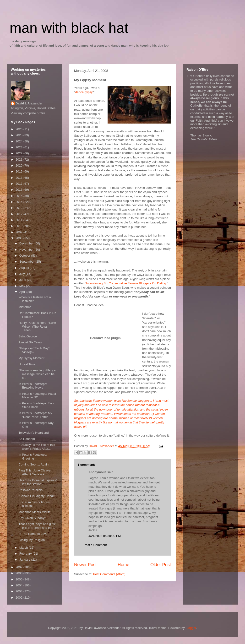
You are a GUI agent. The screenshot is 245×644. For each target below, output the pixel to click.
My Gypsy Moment (31, 358)
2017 (19, 184)
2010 (19, 226)
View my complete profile (28, 113)
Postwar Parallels (30, 490)
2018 (19, 178)
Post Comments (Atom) (109, 574)
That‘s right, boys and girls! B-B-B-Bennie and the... (37, 526)
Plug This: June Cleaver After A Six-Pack (35, 472)
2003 (19, 591)
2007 (19, 567)
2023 (19, 147)
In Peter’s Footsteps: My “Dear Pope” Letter (35, 415)
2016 (19, 190)
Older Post (161, 565)
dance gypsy (84, 92)
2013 (19, 208)
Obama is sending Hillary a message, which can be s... (37, 374)
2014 (19, 202)
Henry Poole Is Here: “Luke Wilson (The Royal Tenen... (37, 326)
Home (123, 565)
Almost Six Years (30, 342)
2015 (19, 196)
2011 (19, 220)
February (26, 554)
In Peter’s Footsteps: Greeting (33, 457)
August (25, 268)
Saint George (28, 336)
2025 (19, 135)
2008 (19, 238)
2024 (19, 141)
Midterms (25, 307)
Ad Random (27, 439)
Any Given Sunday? (32, 518)
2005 (19, 579)
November (27, 250)
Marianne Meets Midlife (34, 512)
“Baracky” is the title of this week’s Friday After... (37, 447)
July (23, 274)
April (23, 292)
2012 (19, 214)
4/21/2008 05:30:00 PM (105, 536)
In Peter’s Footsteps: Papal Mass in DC (37, 396)
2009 (19, 232)
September (27, 262)
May (23, 286)
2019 (19, 171)
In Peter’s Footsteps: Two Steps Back (36, 405)
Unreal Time (27, 364)
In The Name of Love (33, 534)
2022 (19, 153)
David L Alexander (29, 103)
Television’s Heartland (33, 433)
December (27, 243)
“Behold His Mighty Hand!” (37, 496)
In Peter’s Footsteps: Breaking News (33, 386)
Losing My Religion (32, 540)
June (23, 280)
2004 (19, 585)
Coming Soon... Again (33, 464)
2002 (19, 598)
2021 (19, 160)
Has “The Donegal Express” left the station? (38, 482)
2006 (19, 573)
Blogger (191, 628)
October (25, 256)
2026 (19, 129)
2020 (19, 165)
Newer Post (85, 565)
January (25, 560)
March (24, 548)
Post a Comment (95, 545)
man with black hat (69, 28)
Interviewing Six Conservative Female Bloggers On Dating (126, 283)
